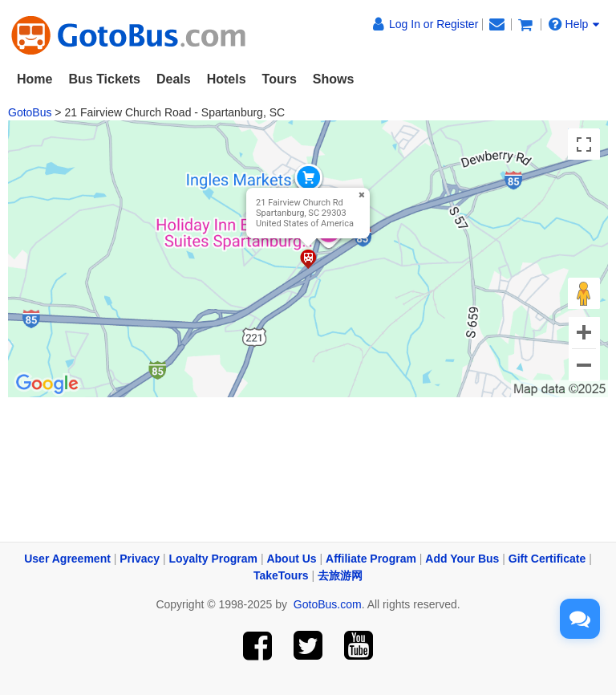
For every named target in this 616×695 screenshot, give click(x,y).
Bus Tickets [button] (104, 79)
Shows (334, 79)
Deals (174, 79)
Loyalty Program (213, 559)
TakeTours (281, 575)
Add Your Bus (462, 559)
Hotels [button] (227, 79)
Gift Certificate (547, 559)
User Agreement (67, 559)
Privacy (140, 559)
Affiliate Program (371, 559)
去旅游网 (340, 575)
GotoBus (30, 112)
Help (574, 24)
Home (34, 79)
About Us (291, 559)
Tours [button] (280, 79)
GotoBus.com (328, 604)
